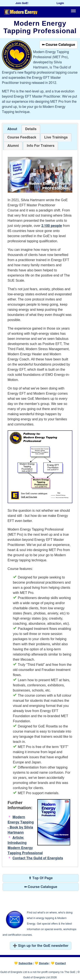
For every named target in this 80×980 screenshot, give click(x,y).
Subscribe (25, 963)
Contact (61, 963)
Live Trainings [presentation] (56, 137)
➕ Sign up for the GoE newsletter (41, 946)
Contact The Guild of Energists (38, 858)
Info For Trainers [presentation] (41, 146)
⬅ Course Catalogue (58, 45)
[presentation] (22, 138)
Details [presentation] (31, 129)
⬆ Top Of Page (41, 878)
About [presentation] (12, 129)
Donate (44, 963)
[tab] (12, 129)
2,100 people (52, 226)
